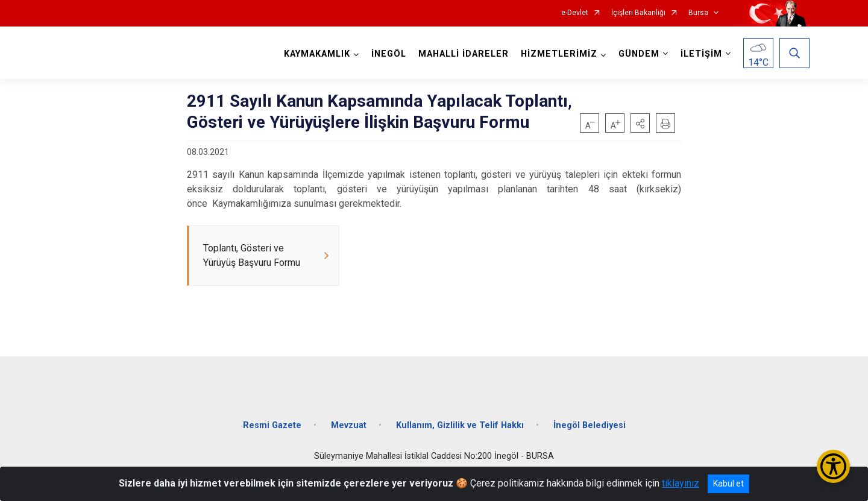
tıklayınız (681, 483)
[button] (640, 123)
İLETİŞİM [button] (701, 54)
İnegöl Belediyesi (590, 425)
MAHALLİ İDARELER (464, 54)
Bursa (698, 13)
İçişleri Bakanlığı (638, 13)
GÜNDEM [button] (639, 54)
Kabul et (728, 484)
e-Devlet (575, 13)
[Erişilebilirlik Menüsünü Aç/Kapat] (833, 466)
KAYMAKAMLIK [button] (317, 54)
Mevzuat (349, 425)
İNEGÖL (389, 54)
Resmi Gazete (272, 425)
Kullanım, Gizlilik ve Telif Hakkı (460, 425)
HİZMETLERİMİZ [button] (559, 54)
